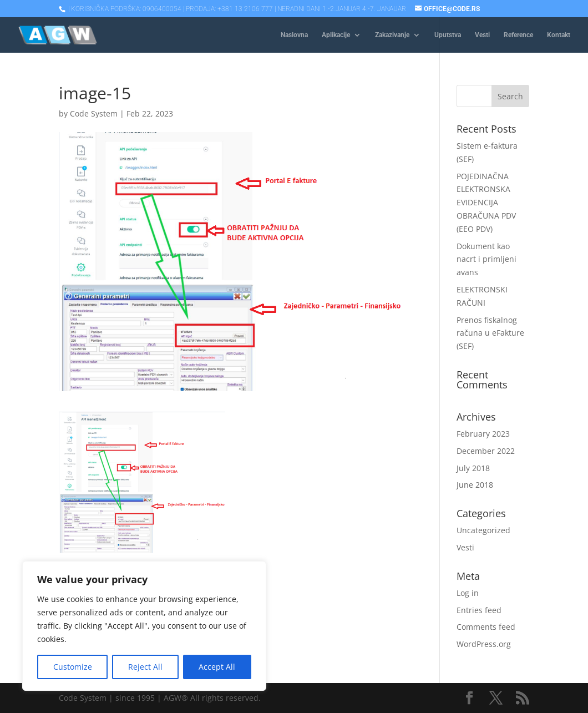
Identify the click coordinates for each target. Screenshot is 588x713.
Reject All (145, 667)
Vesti (482, 35)
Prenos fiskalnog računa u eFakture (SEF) (490, 333)
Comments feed (486, 627)
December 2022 (486, 451)
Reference (518, 35)
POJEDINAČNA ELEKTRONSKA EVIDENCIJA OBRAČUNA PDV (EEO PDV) (486, 203)
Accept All (217, 667)
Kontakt (559, 35)
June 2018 (475, 485)
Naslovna (294, 35)
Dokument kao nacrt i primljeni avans (486, 259)
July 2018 (473, 468)
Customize (73, 667)
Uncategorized (483, 530)
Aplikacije (336, 35)
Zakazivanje (392, 35)
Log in (468, 593)
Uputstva (448, 35)
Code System (94, 113)
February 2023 (483, 434)
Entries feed (479, 610)
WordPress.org (484, 644)
